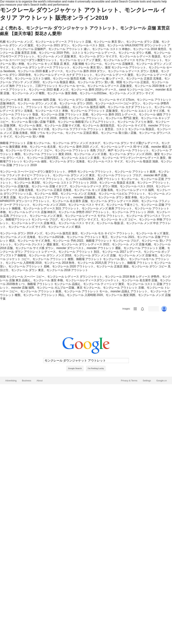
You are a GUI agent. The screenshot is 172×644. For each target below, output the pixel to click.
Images (126, 309)
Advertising (11, 381)
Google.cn (162, 381)
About (39, 381)
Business (27, 381)
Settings (147, 381)
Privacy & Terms (129, 381)
